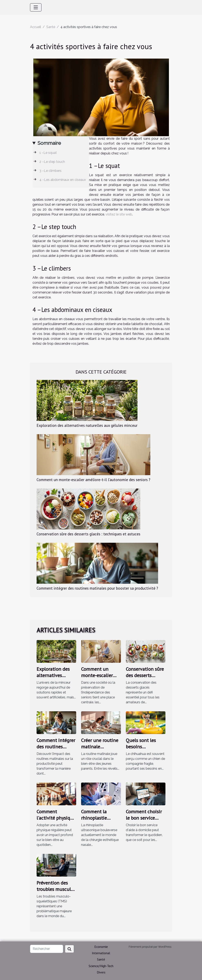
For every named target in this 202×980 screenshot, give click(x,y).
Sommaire (49, 143)
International (101, 953)
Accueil (36, 27)
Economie (101, 947)
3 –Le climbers (50, 171)
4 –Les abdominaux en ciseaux (63, 180)
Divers (101, 972)
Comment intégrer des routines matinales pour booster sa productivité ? (97, 588)
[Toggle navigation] (36, 7)
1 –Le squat (48, 153)
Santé (51, 27)
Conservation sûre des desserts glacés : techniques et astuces (88, 534)
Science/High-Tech (101, 966)
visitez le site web (119, 214)
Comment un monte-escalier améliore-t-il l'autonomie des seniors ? (93, 480)
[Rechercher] (47, 949)
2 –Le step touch (52, 162)
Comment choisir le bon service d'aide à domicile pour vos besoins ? (145, 821)
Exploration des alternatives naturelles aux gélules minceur (87, 425)
